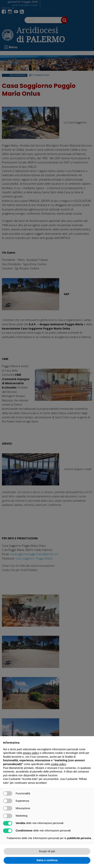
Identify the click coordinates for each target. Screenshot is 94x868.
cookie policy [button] (58, 764)
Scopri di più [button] (47, 851)
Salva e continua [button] (47, 860)
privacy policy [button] (31, 753)
